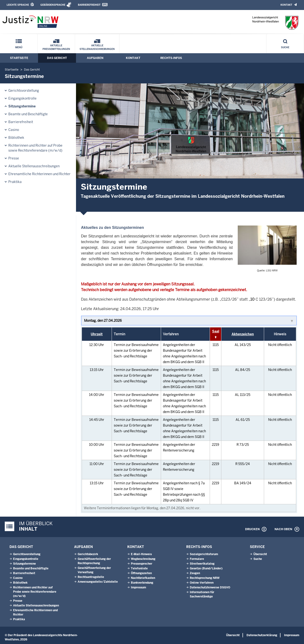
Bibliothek (16, 138)
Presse (14, 158)
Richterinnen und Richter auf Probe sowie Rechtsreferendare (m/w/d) (35, 148)
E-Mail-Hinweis (141, 554)
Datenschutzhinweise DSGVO (210, 587)
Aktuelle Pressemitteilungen (56, 47)
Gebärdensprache (53, 5)
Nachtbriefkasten (143, 578)
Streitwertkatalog (202, 564)
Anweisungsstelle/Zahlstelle (98, 582)
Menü (19, 47)
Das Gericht (57, 58)
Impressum (138, 587)
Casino (14, 130)
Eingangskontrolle (22, 98)
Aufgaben (95, 58)
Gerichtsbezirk (88, 554)
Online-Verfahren (202, 583)
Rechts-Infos (171, 58)
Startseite (19, 58)
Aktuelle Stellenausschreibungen (97, 47)
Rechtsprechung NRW (205, 578)
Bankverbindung (142, 583)
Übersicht (260, 554)
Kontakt (286, 5)
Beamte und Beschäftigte (28, 114)
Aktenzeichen (243, 334)
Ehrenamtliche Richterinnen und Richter (39, 174)
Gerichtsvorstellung (24, 91)
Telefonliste (139, 568)
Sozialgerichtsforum (204, 554)
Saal (216, 331)
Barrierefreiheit (89, 5)
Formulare (197, 559)
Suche (285, 47)
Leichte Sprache (18, 5)
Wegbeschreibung (143, 559)
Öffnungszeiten (141, 573)
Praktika (15, 182)
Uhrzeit (97, 334)
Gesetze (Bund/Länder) (206, 568)
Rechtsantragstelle (91, 577)
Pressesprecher (142, 564)
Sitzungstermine (22, 106)
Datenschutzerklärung (262, 635)
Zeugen (195, 573)
